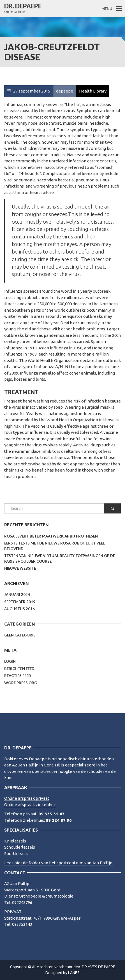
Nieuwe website (20, 568)
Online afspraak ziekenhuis (30, 805)
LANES (74, 973)
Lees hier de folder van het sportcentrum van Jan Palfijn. (59, 863)
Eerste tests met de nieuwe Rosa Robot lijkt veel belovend (55, 546)
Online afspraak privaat (27, 798)
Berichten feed (19, 669)
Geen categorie (20, 635)
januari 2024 (17, 595)
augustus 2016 (19, 609)
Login (10, 661)
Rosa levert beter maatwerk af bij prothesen (51, 536)
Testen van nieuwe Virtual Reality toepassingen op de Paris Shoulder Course (60, 558)
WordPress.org (21, 683)
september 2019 (20, 602)
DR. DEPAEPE (23, 6)
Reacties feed (18, 676)
